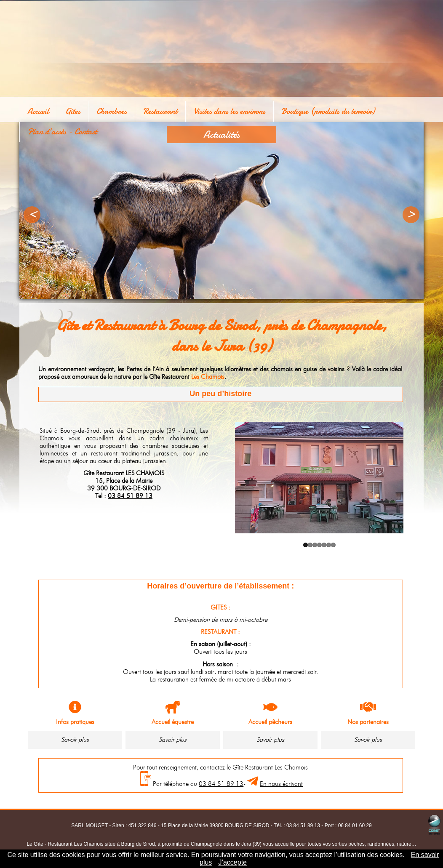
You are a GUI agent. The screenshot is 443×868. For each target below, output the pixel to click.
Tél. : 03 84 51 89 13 (297, 825)
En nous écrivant (281, 784)
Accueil (38, 109)
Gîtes (65, 109)
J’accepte (232, 862)
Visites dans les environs (200, 109)
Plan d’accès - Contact (381, 109)
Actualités (221, 134)
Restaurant (138, 109)
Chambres (97, 109)
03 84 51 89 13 (130, 496)
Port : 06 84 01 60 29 (348, 825)
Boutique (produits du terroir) (291, 109)
